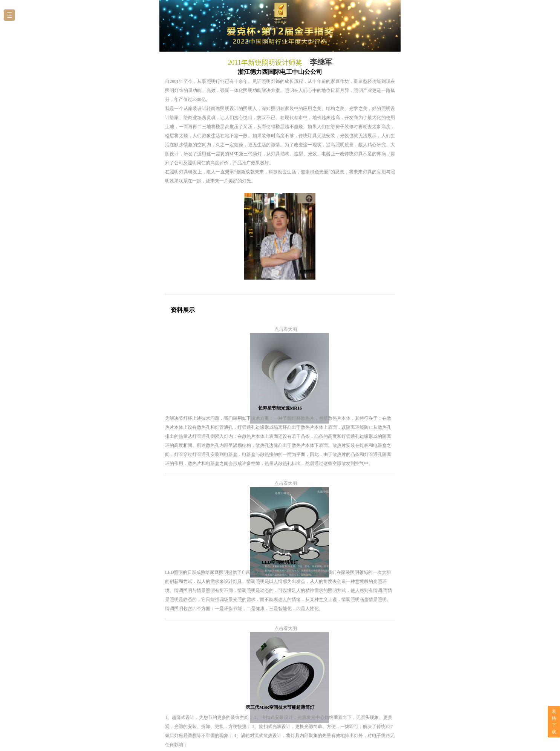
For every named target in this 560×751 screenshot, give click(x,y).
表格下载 (554, 722)
